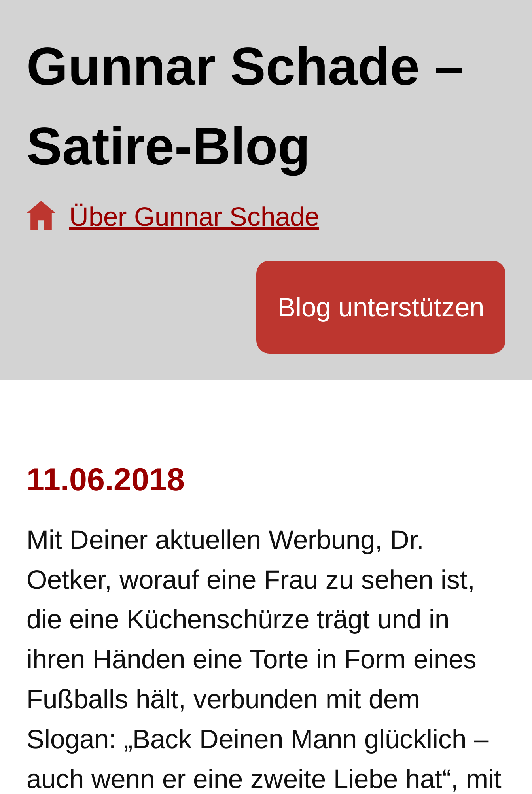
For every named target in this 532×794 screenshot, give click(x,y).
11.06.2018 (106, 479)
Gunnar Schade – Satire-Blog (245, 106)
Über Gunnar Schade (194, 216)
